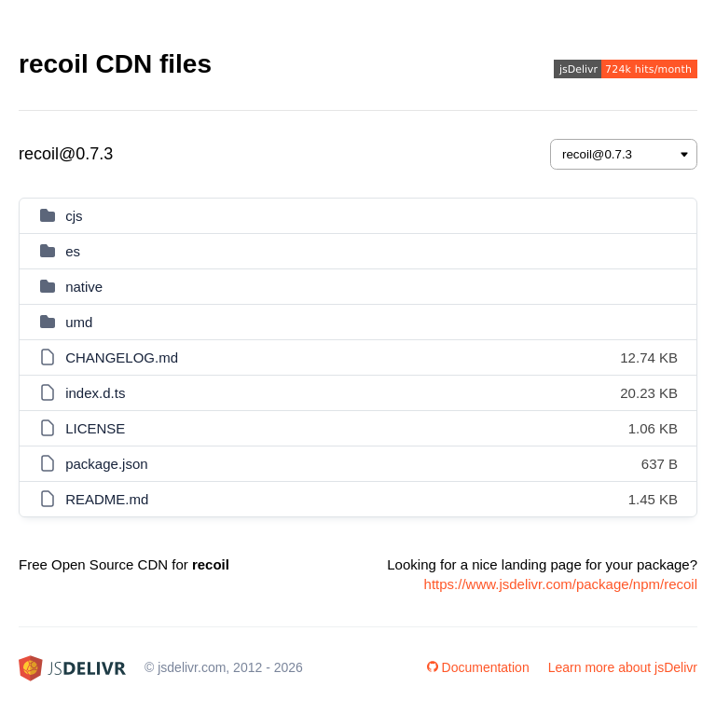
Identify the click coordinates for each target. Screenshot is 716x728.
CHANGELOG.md (122, 357)
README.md (107, 499)
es (73, 251)
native (84, 287)
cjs (74, 216)
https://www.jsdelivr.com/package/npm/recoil (561, 584)
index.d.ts (95, 393)
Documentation (478, 667)
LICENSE (95, 428)
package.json (106, 464)
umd (79, 322)
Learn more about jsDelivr (623, 667)
